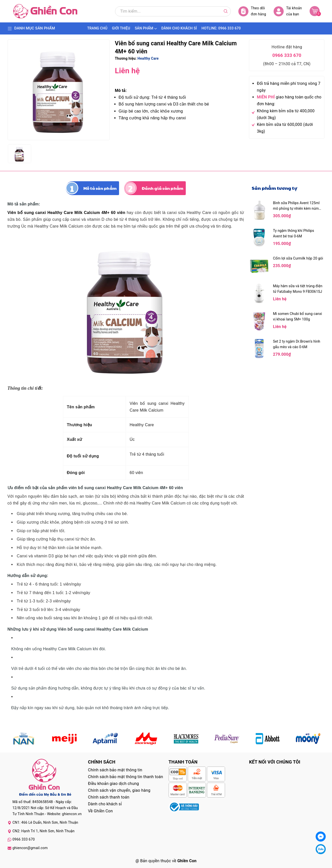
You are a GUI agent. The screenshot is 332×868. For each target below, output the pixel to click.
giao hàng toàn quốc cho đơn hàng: (289, 100)
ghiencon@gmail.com (30, 848)
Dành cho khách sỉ (105, 804)
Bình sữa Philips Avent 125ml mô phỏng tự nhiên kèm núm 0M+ (296, 206)
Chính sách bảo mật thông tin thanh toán (126, 777)
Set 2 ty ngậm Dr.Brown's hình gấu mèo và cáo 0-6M (297, 344)
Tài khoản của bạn (288, 11)
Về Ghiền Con (101, 811)
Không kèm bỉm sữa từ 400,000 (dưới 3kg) (286, 114)
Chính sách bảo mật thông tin (115, 770)
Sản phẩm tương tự (274, 188)
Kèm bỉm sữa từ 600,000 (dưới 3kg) (285, 128)
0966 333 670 (287, 55)
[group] (59, 90)
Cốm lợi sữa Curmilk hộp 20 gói (298, 258)
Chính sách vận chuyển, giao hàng (119, 790)
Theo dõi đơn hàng (252, 11)
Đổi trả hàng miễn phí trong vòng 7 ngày (288, 87)
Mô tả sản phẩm (100, 188)
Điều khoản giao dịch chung (114, 784)
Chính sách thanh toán (109, 797)
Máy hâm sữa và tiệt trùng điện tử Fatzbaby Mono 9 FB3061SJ (298, 289)
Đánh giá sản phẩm (162, 188)
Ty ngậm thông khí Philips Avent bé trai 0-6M (294, 233)
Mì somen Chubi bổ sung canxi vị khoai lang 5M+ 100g (298, 316)
